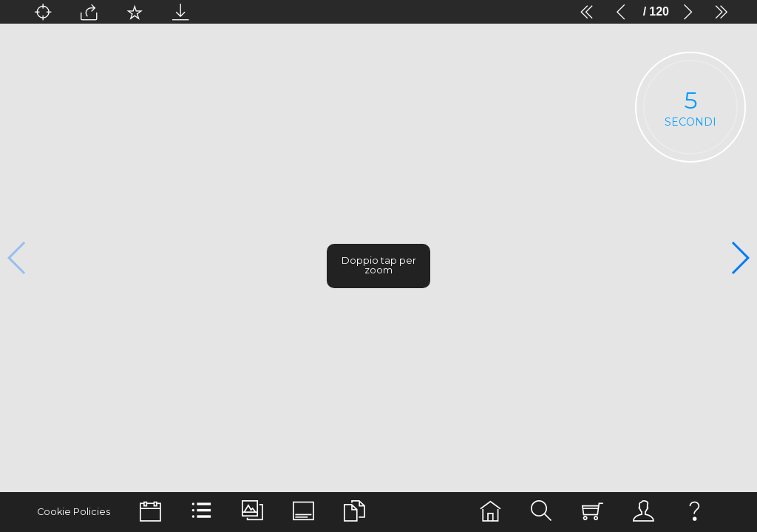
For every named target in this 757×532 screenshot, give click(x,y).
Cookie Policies (69, 512)
